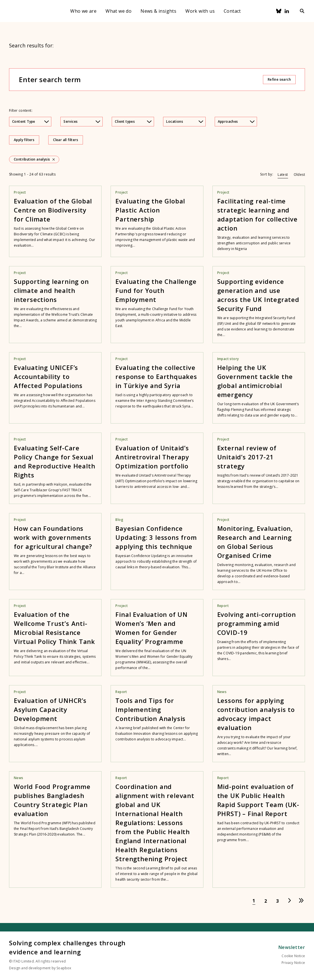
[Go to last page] (301, 901)
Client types (133, 121)
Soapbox (64, 968)
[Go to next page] (289, 901)
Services (82, 121)
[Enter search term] (141, 80)
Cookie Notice (293, 956)
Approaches (236, 121)
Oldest (299, 175)
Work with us (200, 11)
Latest (283, 175)
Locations (185, 121)
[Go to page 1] (254, 901)
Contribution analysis (32, 159)
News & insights (158, 11)
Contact (232, 11)
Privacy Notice (293, 963)
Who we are (83, 11)
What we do (118, 11)
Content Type (30, 121)
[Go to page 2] (266, 901)
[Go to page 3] (278, 901)
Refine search (279, 79)
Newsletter (292, 947)
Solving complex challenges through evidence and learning (67, 947)
